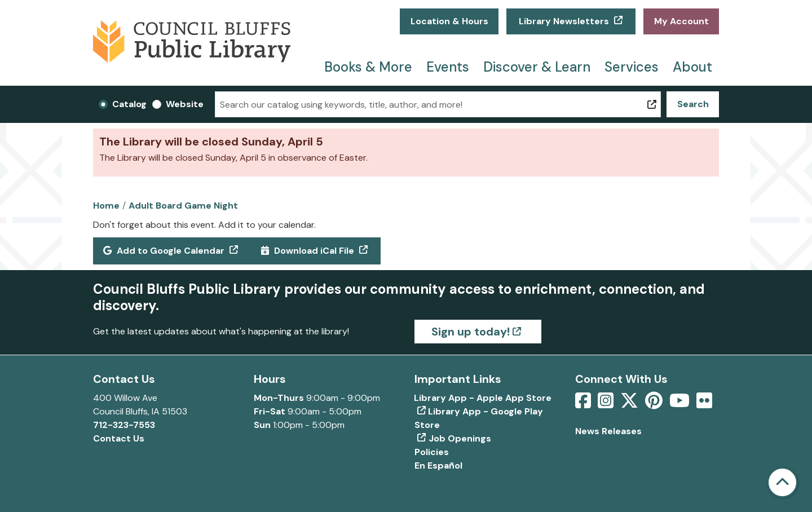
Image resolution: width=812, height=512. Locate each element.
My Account (681, 21)
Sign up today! (471, 332)
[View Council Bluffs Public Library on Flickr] (704, 404)
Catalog (129, 104)
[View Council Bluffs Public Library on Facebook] (584, 404)
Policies (432, 452)
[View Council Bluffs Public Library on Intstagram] (607, 404)
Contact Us (119, 438)
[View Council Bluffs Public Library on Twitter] (630, 404)
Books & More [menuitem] (368, 67)
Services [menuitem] (632, 67)
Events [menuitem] (448, 67)
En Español (438, 465)
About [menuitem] (692, 67)
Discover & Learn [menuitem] (537, 67)
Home (106, 206)
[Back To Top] (782, 482)
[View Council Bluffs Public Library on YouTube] (681, 404)
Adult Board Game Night (183, 206)
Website (185, 104)
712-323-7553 (124, 425)
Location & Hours (449, 21)
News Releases (608, 431)
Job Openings (460, 438)
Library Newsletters (564, 21)
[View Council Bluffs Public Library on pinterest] (655, 404)
